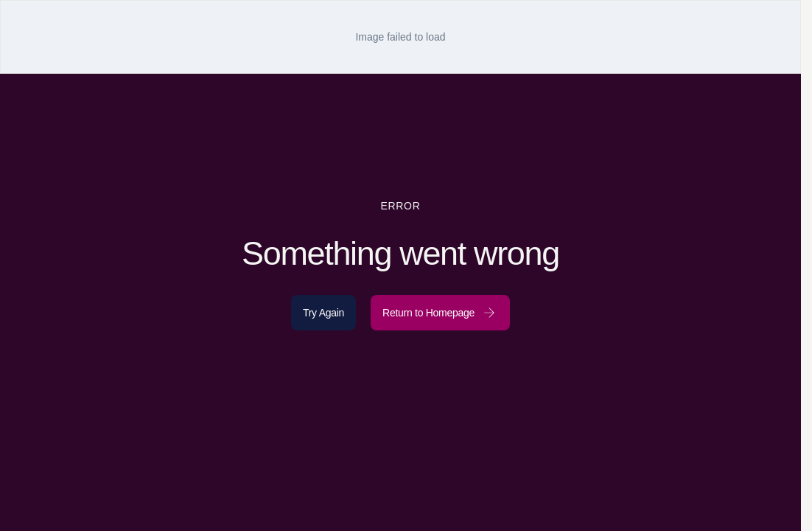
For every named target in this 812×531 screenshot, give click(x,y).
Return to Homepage (440, 313)
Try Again (323, 313)
